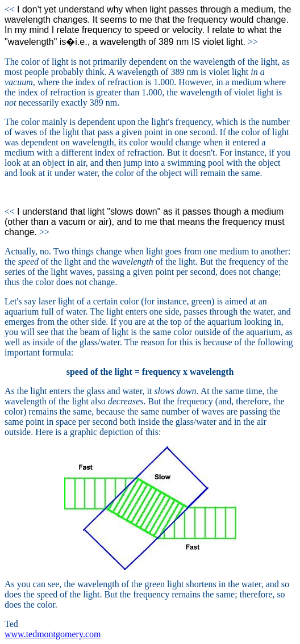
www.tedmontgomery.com (53, 634)
